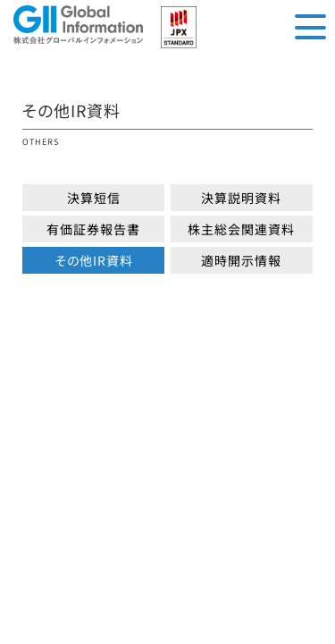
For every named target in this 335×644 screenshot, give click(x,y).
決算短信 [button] (94, 198)
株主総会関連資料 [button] (241, 229)
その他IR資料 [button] (94, 260)
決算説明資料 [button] (241, 198)
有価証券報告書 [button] (93, 229)
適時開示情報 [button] (241, 260)
